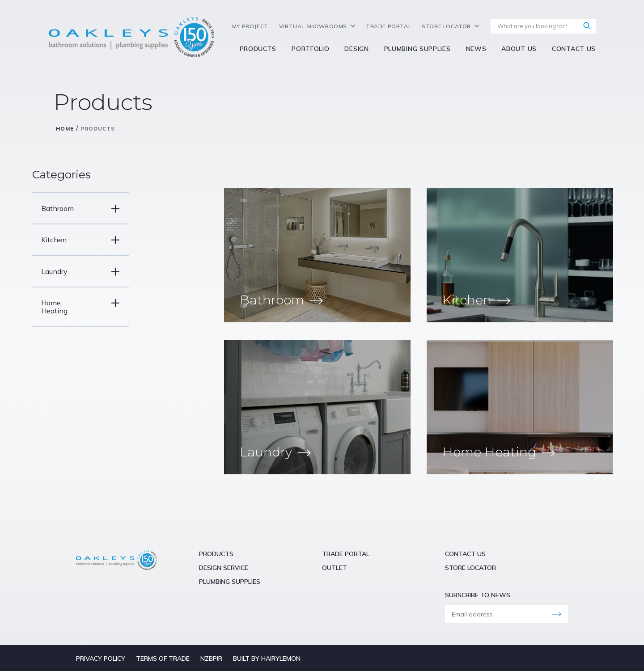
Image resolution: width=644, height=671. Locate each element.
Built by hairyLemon (267, 658)
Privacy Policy (101, 658)
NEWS (476, 49)
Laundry (69, 272)
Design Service (224, 568)
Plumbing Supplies (417, 49)
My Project (250, 26)
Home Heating (69, 307)
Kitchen (69, 240)
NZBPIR (211, 658)
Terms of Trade (163, 658)
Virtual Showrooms (313, 26)
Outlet (335, 568)
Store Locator (446, 26)
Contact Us (574, 49)
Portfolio (310, 49)
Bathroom (69, 209)
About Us (519, 49)
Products (258, 49)
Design (356, 49)
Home (65, 129)
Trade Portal (388, 26)
